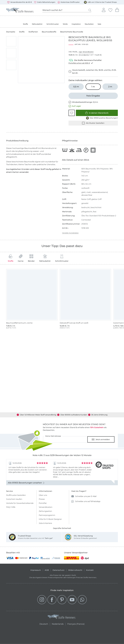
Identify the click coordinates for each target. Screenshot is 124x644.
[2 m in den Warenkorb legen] (110, 87)
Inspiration (76, 24)
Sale (99, 24)
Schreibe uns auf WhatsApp (86, 501)
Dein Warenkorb (117, 10)
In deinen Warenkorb (97, 113)
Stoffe (25, 24)
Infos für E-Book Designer (50, 519)
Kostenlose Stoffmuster (69, 2)
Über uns (43, 495)
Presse (42, 499)
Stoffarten (33, 32)
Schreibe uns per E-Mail (84, 496)
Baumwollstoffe (49, 32)
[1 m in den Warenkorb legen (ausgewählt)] (93, 87)
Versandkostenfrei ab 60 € (20, 2)
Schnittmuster (53, 24)
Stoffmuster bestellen (16, 495)
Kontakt (90, 570)
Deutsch (44, 624)
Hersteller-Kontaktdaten (70, 233)
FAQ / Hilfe (11, 507)
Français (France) (76, 624)
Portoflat (43, 503)
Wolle (65, 24)
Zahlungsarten (45, 511)
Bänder (31, 258)
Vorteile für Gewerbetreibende (20, 503)
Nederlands (58, 624)
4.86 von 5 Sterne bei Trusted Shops (100, 2)
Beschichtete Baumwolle (72, 32)
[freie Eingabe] (93, 96)
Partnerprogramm (47, 515)
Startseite (11, 32)
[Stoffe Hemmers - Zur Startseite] (61, 617)
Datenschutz (58, 570)
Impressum (36, 570)
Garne (21, 258)
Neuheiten (89, 24)
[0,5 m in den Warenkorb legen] (76, 87)
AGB (47, 570)
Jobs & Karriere (45, 523)
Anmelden (104, 10)
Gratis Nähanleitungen (45, 2)
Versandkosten (46, 507)
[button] (72, 113)
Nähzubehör (37, 24)
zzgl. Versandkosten (86, 52)
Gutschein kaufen (14, 499)
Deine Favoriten (110, 10)
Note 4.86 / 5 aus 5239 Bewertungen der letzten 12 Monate (62, 455)
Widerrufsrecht (75, 570)
